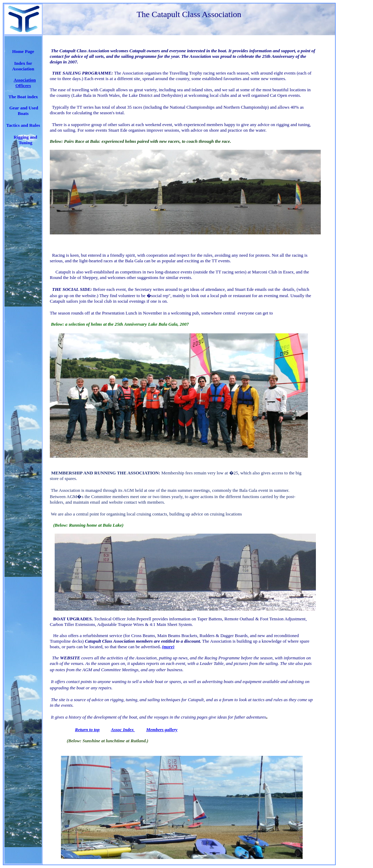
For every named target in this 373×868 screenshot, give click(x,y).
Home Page (23, 51)
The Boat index (23, 97)
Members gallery (162, 730)
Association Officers (25, 83)
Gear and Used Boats (24, 111)
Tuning (25, 143)
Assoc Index (123, 730)
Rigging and (25, 137)
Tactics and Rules (23, 125)
